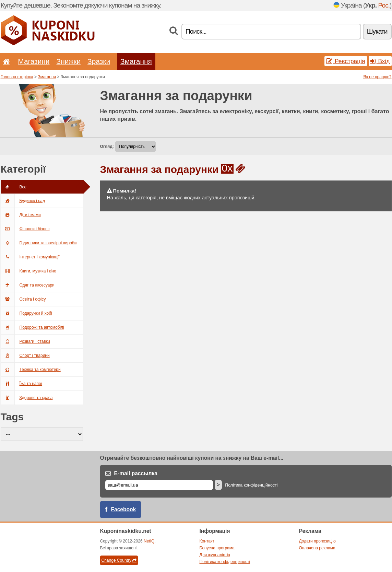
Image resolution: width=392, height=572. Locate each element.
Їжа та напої (22, 384)
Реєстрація (346, 61)
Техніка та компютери (31, 370)
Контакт (207, 541)
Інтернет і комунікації (30, 257)
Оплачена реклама (317, 548)
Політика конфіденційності (251, 485)
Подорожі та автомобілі (32, 327)
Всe (14, 187)
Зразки (99, 61)
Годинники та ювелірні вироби (39, 243)
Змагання (136, 61)
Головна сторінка (17, 77)
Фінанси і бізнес (25, 229)
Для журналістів (215, 555)
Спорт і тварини (25, 355)
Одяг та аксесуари (28, 285)
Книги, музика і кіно (28, 271)
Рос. (384, 5)
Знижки (69, 61)
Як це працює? (377, 77)
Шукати (377, 31)
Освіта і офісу (23, 299)
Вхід (380, 61)
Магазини (34, 61)
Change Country (119, 560)
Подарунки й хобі (26, 313)
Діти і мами (21, 215)
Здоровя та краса (27, 398)
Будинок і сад (23, 201)
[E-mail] (159, 485)
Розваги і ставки (25, 341)
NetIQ (149, 541)
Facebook (124, 509)
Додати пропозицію (317, 541)
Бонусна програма (217, 548)
